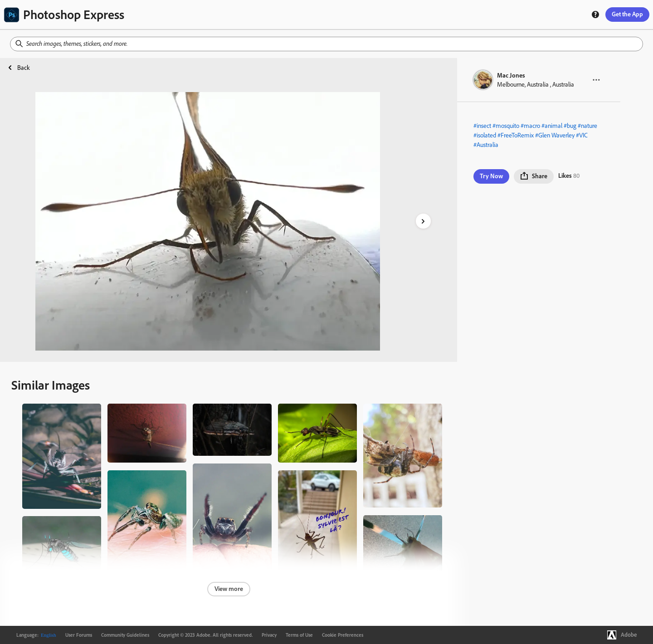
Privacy (269, 635)
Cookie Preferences (343, 635)
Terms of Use (299, 635)
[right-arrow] (423, 221)
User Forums (79, 635)
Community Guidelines (125, 635)
